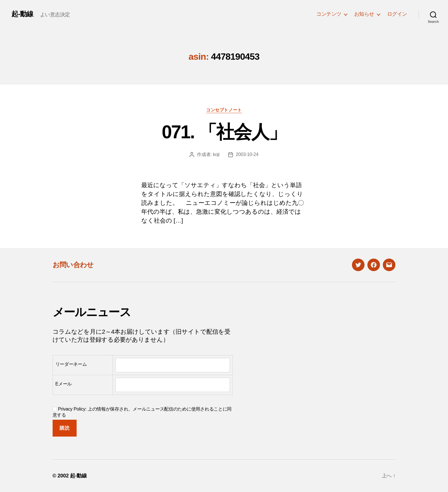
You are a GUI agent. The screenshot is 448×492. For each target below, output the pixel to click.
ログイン (397, 14)
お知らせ (364, 14)
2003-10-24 (247, 154)
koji (216, 154)
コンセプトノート (224, 110)
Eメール (64, 384)
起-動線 (22, 14)
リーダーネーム (71, 364)
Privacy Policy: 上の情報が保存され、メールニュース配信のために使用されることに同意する (142, 412)
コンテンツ (329, 14)
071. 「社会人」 (224, 132)
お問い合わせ (73, 265)
